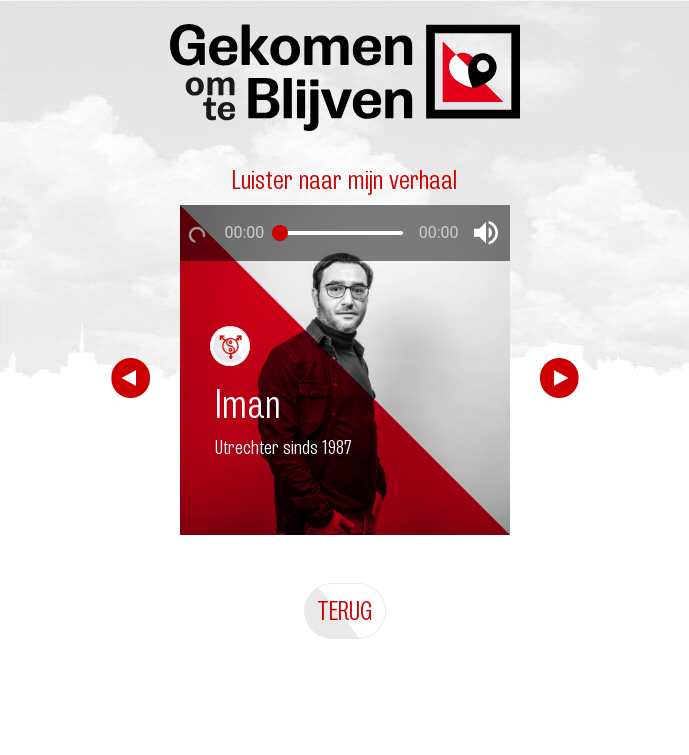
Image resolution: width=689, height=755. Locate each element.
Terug (345, 610)
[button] (486, 233)
